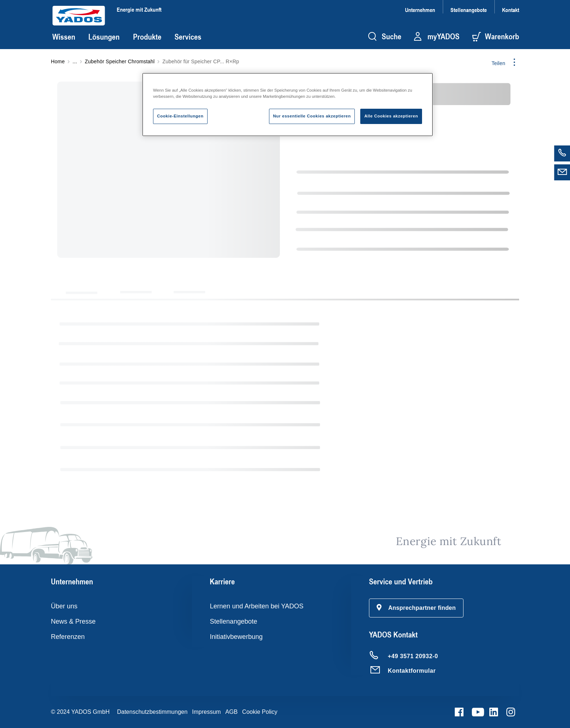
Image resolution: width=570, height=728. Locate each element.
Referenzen (68, 637)
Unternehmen (420, 10)
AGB (232, 712)
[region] (288, 105)
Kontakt (511, 10)
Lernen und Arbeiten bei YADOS (257, 606)
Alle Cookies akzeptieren (391, 116)
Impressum (206, 712)
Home (58, 61)
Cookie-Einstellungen (180, 116)
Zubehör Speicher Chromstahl (120, 61)
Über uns (64, 606)
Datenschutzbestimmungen (152, 712)
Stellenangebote (469, 10)
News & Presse (73, 621)
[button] (416, 608)
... (75, 61)
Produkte (147, 37)
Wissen (64, 37)
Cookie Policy (260, 712)
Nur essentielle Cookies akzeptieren (312, 116)
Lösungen (104, 37)
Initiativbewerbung (236, 637)
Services (188, 37)
